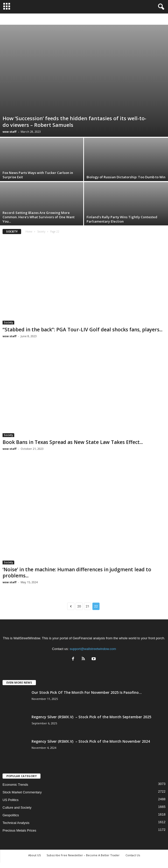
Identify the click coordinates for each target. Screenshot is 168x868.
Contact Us (133, 855)
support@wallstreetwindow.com (93, 649)
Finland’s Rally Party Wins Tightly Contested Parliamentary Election (122, 219)
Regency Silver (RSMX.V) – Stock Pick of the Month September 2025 (91, 717)
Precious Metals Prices (19, 830)
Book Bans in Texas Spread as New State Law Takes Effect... (73, 442)
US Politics (11, 800)
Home (29, 232)
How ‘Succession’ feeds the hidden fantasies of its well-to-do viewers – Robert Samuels (74, 122)
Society (41, 232)
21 (88, 606)
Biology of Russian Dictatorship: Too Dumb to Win (126, 177)
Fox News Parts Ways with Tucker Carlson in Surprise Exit (38, 175)
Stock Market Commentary (22, 792)
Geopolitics (11, 815)
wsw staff (10, 132)
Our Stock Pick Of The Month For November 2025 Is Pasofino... (87, 692)
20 (79, 606)
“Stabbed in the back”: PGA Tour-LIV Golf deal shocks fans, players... (82, 330)
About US (34, 855)
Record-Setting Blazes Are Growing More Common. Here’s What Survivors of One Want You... (39, 217)
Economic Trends (15, 785)
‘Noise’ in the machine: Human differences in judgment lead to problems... (77, 573)
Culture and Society (17, 808)
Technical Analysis (16, 823)
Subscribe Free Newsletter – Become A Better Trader (83, 855)
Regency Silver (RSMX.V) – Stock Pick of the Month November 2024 (91, 741)
